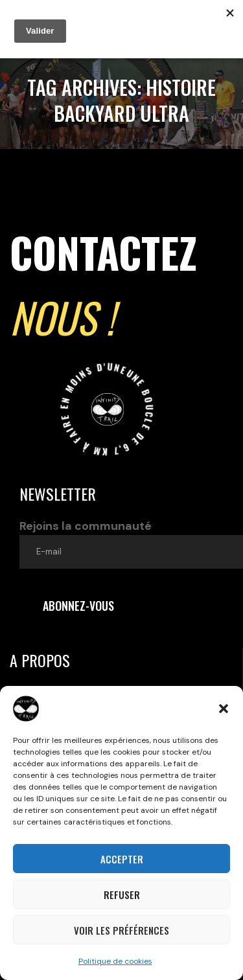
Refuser (122, 895)
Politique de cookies (115, 961)
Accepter (122, 859)
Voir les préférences (121, 930)
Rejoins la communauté (131, 543)
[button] (224, 709)
